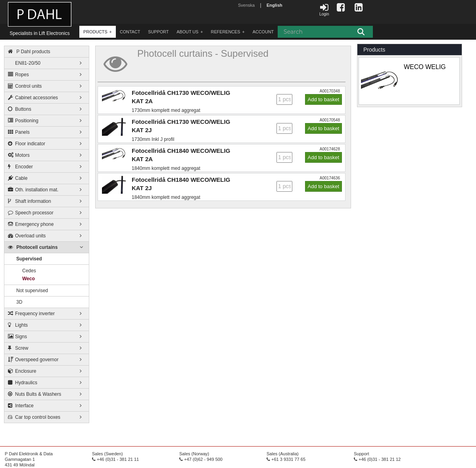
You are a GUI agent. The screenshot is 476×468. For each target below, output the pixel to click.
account (263, 32)
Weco (29, 279)
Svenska (246, 5)
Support (158, 32)
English (274, 5)
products (95, 32)
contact (130, 32)
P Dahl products (29, 52)
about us (187, 32)
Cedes (29, 271)
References (226, 32)
